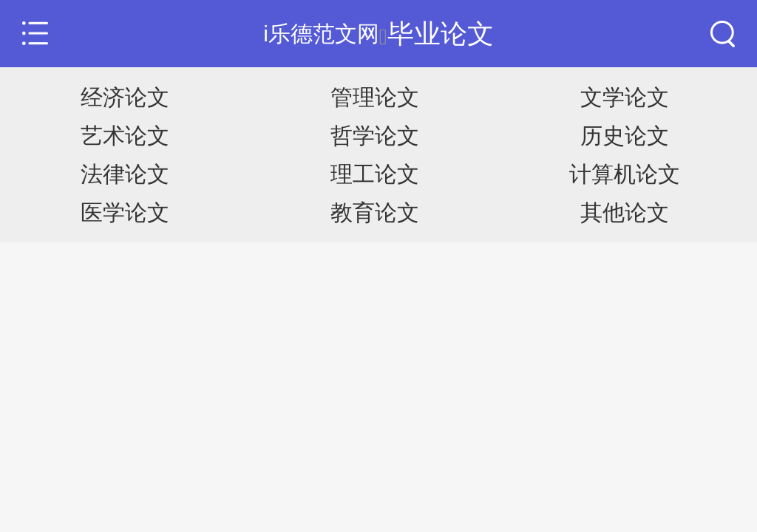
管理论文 (375, 97)
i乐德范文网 (321, 34)
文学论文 (625, 97)
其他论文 (625, 212)
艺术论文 (125, 136)
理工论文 (375, 174)
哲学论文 (375, 136)
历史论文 (625, 136)
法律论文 (125, 174)
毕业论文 (441, 34)
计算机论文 (625, 174)
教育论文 (375, 212)
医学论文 (125, 212)
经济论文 (125, 97)
